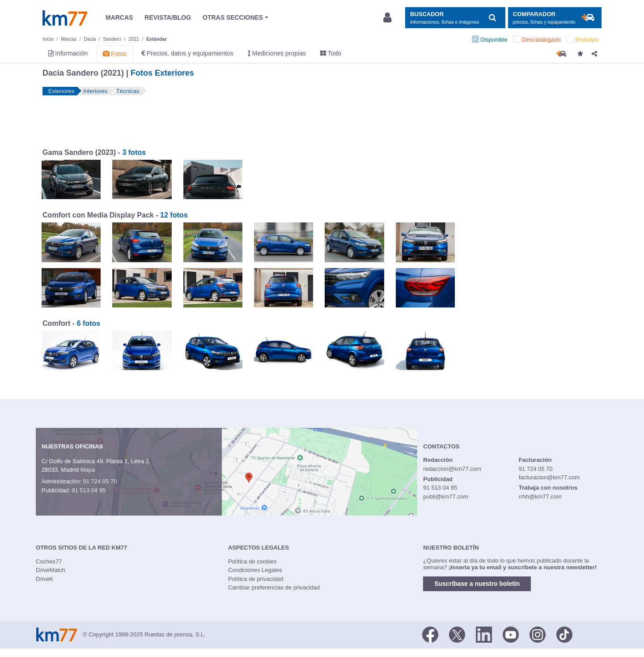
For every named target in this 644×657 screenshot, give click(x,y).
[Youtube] (511, 634)
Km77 (65, 18)
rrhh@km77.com (540, 497)
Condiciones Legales (255, 570)
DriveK (44, 579)
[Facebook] (430, 634)
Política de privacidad (256, 579)
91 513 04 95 (89, 490)
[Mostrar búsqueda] (455, 18)
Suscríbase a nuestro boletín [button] (477, 584)
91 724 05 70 (100, 481)
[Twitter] (457, 634)
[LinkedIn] (484, 634)
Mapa (88, 470)
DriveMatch (51, 570)
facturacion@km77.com (549, 477)
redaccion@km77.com (452, 469)
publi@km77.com (446, 497)
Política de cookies (252, 561)
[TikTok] (564, 634)
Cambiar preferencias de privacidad (274, 587)
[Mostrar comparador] (555, 18)
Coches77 (49, 561)
